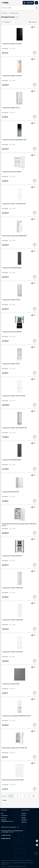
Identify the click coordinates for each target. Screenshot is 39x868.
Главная (24, 813)
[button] (19, 8)
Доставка (24, 820)
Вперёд (5, 800)
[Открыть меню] (36, 3)
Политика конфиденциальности (7, 821)
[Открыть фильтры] (33, 22)
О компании (4, 816)
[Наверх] (36, 853)
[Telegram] (37, 841)
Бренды (24, 818)
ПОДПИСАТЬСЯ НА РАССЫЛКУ (10, 827)
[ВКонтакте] (37, 845)
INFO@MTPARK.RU (6, 839)
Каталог (4, 13)
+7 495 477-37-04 (6, 835)
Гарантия (24, 822)
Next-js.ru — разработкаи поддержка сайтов (13, 866)
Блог (2, 813)
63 (33, 796)
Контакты (4, 818)
